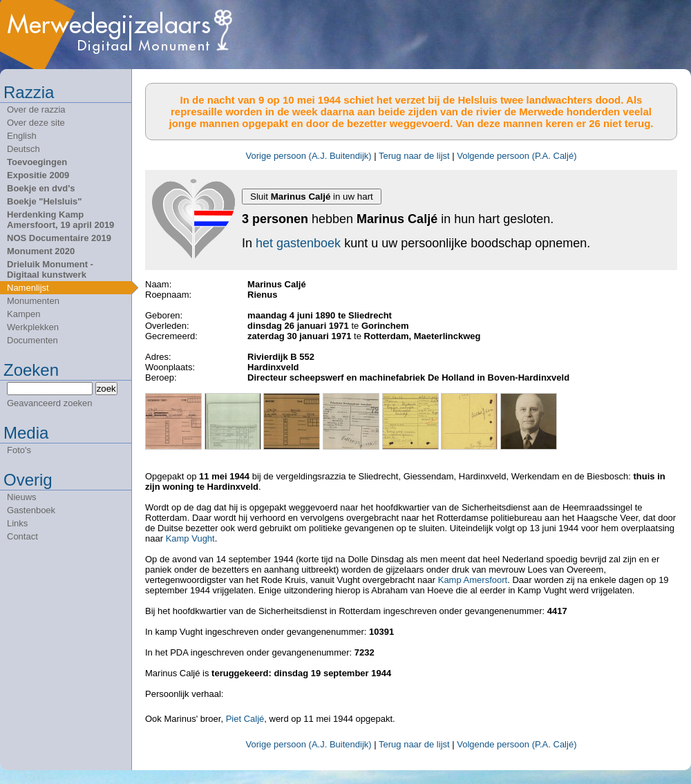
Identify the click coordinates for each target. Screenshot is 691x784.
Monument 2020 (41, 251)
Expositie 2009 (38, 175)
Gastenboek (31, 510)
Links (17, 523)
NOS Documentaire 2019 (59, 238)
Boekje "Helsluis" (44, 201)
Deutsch (23, 149)
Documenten (32, 340)
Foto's (19, 450)
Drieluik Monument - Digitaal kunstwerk (50, 269)
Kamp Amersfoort (473, 580)
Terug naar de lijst (414, 156)
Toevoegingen (37, 162)
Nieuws (22, 497)
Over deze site (36, 123)
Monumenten (33, 301)
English (22, 136)
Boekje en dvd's (41, 188)
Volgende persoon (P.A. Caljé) (517, 156)
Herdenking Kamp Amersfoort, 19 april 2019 (60, 220)
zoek (106, 389)
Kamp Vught (190, 538)
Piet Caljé (245, 719)
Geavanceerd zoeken (50, 403)
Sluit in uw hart (312, 197)
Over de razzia (36, 109)
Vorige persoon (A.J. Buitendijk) (309, 156)
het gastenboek (298, 243)
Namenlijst (28, 288)
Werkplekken (33, 327)
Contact (22, 536)
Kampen (23, 314)
